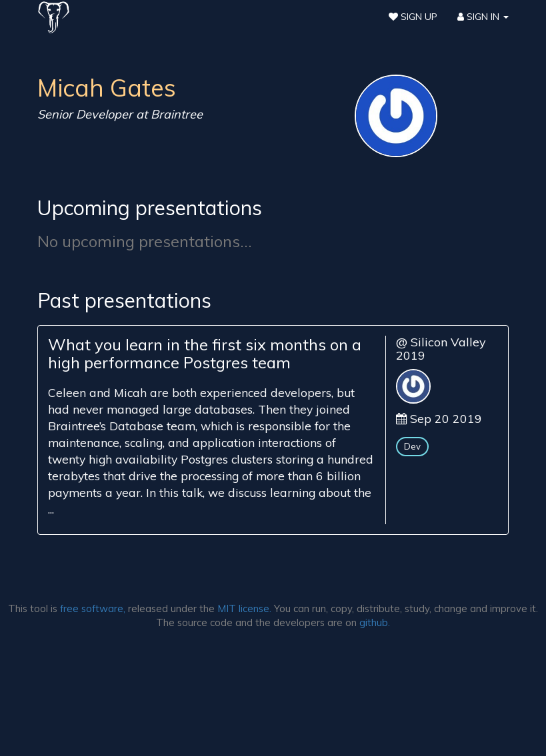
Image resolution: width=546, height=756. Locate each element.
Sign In (483, 17)
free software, (93, 608)
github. (375, 622)
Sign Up (413, 17)
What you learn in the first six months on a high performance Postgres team (205, 353)
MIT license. (244, 608)
